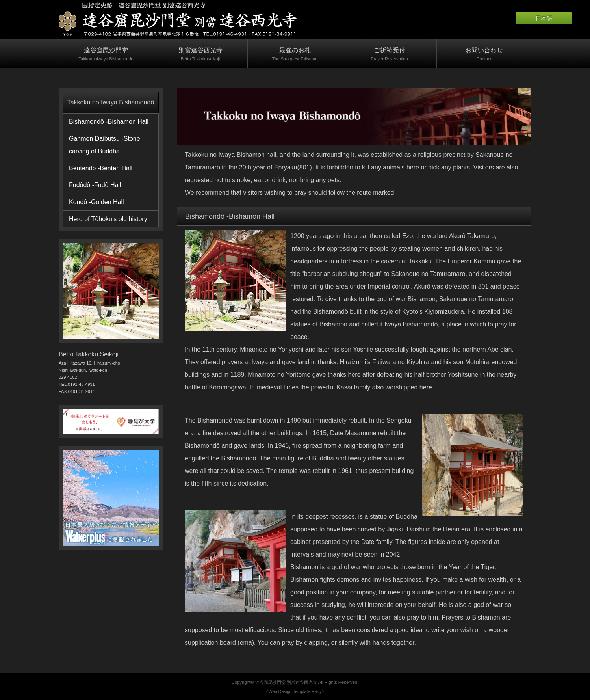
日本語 (544, 18)
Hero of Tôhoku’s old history (108, 219)
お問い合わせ (484, 55)
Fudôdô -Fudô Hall (95, 185)
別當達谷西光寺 (200, 55)
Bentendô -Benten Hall (101, 168)
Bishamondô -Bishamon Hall (109, 122)
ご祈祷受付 (389, 55)
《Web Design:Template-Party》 (295, 691)
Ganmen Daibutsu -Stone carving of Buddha (105, 145)
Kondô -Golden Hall (96, 202)
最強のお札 (295, 55)
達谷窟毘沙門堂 (106, 55)
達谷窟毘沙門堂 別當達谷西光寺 (286, 682)
